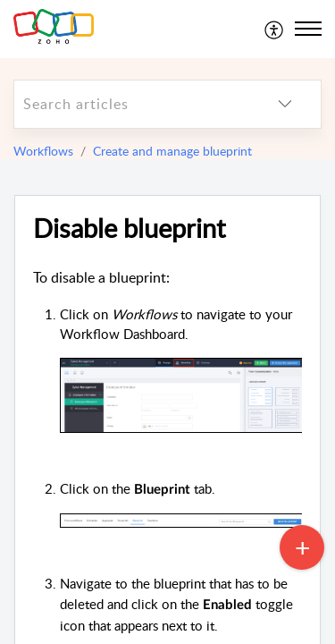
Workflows (43, 151)
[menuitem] (275, 29)
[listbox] (285, 104)
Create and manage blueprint (172, 151)
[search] (132, 104)
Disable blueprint (129, 229)
